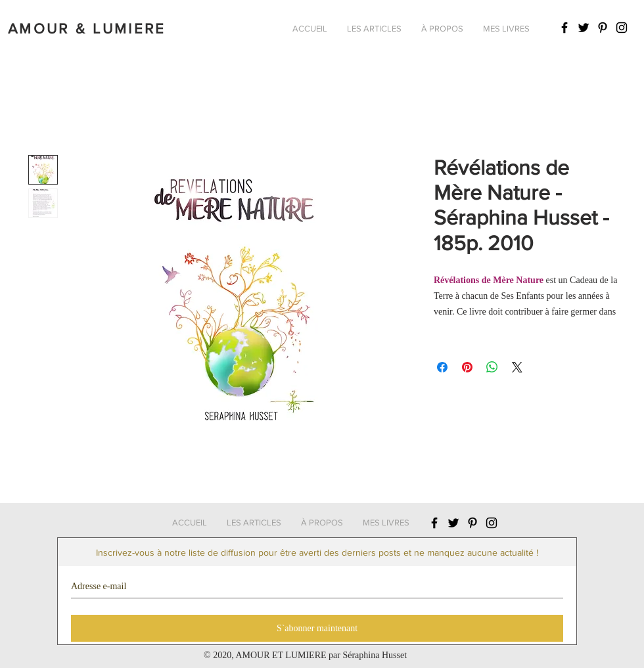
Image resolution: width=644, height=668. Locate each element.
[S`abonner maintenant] (317, 628)
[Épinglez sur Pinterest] (467, 367)
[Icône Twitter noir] (584, 28)
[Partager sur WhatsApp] (492, 367)
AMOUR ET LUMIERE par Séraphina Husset (321, 655)
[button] (374, 29)
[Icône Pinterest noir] (603, 28)
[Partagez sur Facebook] (442, 367)
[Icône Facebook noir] (564, 28)
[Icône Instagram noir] (622, 28)
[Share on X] (517, 367)
